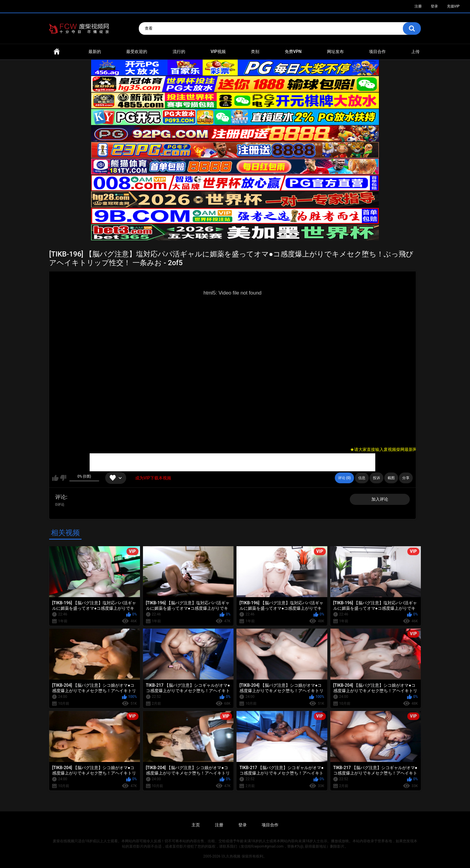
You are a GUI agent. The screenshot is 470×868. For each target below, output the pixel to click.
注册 (418, 6)
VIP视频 (218, 52)
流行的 (179, 52)
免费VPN (293, 52)
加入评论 (380, 499)
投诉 (376, 478)
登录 (434, 6)
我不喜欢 (63, 478)
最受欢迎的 (137, 52)
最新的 (95, 52)
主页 (196, 825)
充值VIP (453, 6)
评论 (61, 497)
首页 (57, 52)
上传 (415, 52)
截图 (391, 478)
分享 (406, 478)
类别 (255, 52)
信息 (362, 478)
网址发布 (335, 52)
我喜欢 (55, 478)
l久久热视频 (231, 856)
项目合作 (377, 52)
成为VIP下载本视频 (153, 478)
